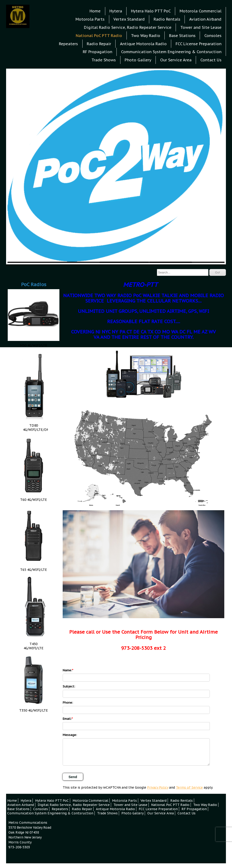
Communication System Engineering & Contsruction (171, 52)
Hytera (116, 11)
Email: (67, 719)
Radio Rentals (167, 19)
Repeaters (68, 44)
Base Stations (182, 36)
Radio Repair (99, 44)
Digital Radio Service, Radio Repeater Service (128, 27)
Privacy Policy (158, 787)
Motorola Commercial (201, 11)
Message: (70, 735)
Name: (67, 670)
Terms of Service (189, 787)
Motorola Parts (90, 19)
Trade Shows (104, 60)
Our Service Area (176, 60)
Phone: (68, 703)
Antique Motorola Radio (143, 44)
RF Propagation (98, 52)
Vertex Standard (129, 19)
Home (95, 11)
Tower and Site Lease (201, 27)
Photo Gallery (138, 60)
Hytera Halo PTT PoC (151, 11)
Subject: (69, 686)
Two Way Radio (146, 36)
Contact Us (211, 60)
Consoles (213, 36)
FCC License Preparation (199, 44)
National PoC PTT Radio (99, 36)
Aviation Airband (205, 19)
